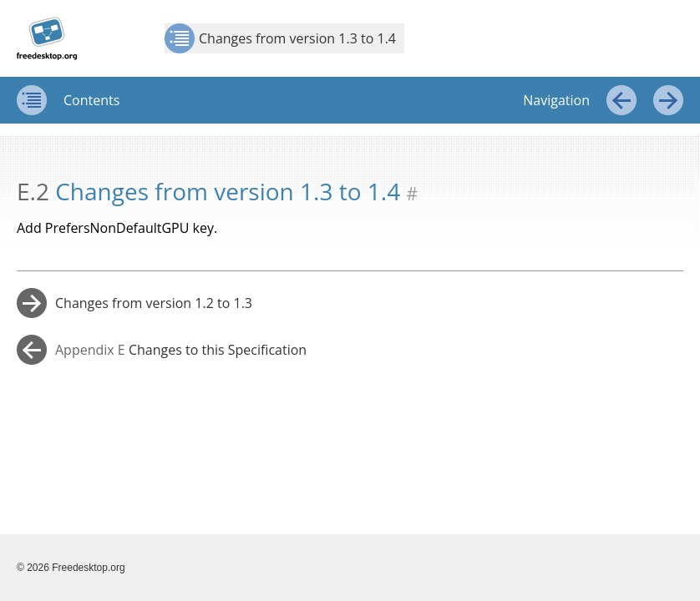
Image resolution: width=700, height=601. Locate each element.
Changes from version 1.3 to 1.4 (280, 38)
